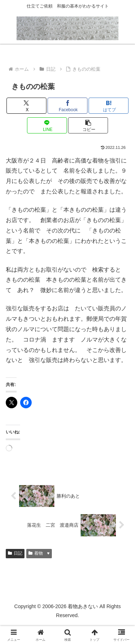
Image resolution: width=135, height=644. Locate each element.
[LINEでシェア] (47, 125)
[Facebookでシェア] (67, 106)
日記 (15, 553)
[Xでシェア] (26, 106)
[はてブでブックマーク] (109, 106)
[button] (88, 125)
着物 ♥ (39, 553)
